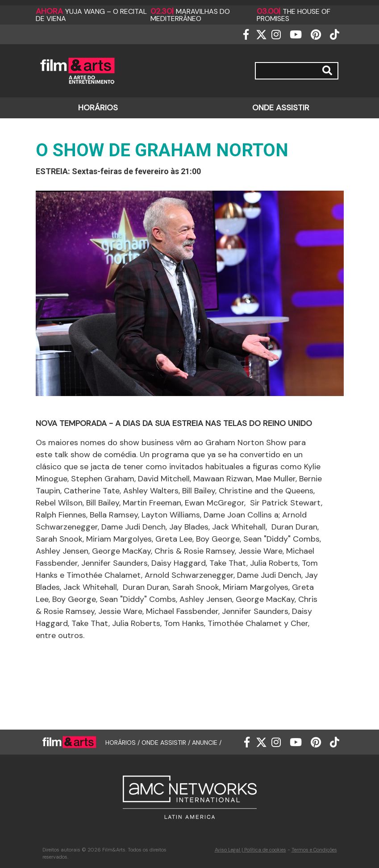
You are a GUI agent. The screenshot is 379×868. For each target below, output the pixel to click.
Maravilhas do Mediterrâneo (190, 15)
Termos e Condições (314, 850)
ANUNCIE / (207, 742)
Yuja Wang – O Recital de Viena (91, 15)
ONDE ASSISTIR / (167, 742)
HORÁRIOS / (123, 742)
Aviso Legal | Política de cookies (250, 850)
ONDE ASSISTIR (281, 108)
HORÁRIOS (98, 108)
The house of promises (294, 15)
